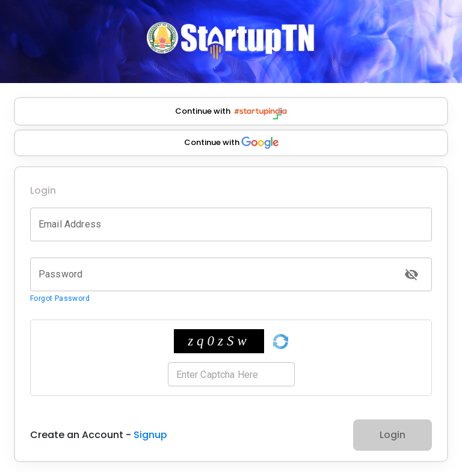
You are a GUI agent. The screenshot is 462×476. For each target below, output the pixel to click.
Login (393, 435)
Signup (150, 435)
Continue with (231, 113)
